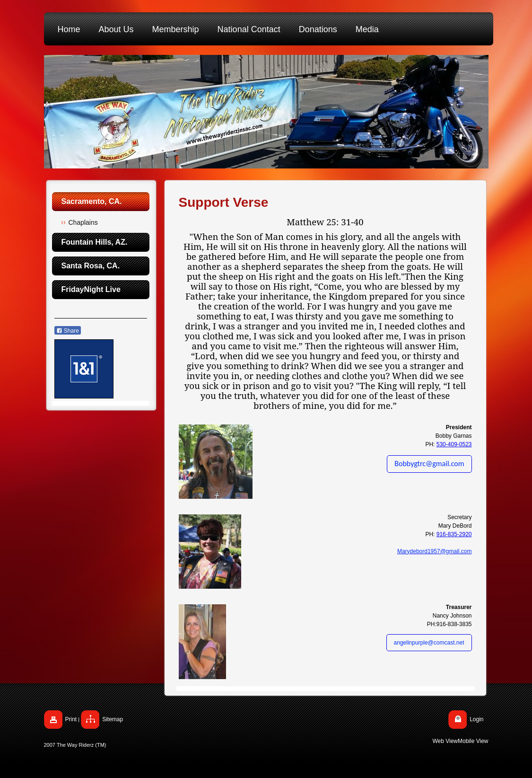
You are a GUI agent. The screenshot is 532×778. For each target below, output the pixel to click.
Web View (445, 741)
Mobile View (473, 741)
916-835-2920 (454, 534)
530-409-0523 (454, 444)
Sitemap (113, 719)
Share (68, 331)
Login (476, 719)
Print (71, 719)
